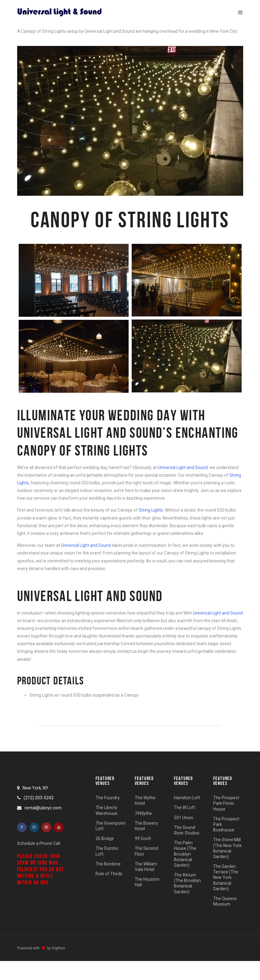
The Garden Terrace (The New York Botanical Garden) (226, 878)
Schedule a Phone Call (39, 843)
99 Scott (143, 838)
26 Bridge (105, 838)
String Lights (151, 510)
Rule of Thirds (109, 874)
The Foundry (108, 798)
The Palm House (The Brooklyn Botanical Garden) (185, 854)
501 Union (184, 818)
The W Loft (185, 808)
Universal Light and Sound (183, 467)
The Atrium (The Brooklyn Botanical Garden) (187, 883)
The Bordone (108, 864)
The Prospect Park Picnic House (226, 803)
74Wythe (143, 813)
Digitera (58, 948)
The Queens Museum (225, 901)
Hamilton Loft (187, 798)
